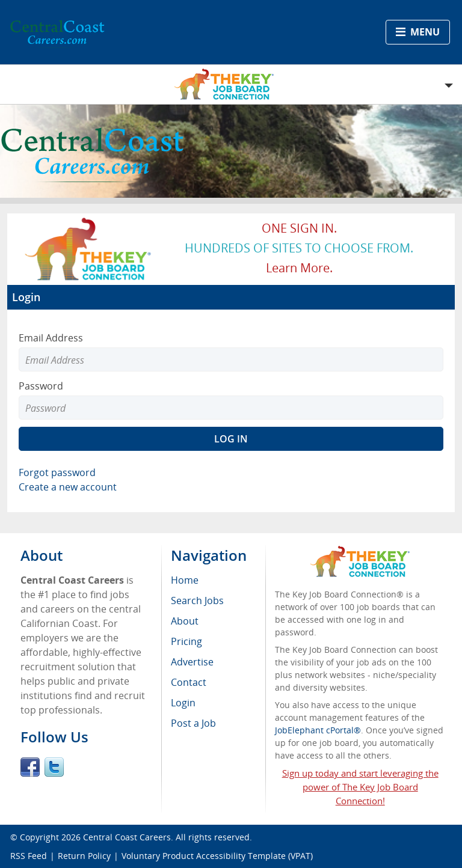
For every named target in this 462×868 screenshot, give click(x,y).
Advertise (192, 662)
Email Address (51, 338)
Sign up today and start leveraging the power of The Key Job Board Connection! (360, 787)
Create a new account (68, 487)
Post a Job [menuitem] (193, 723)
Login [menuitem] (183, 703)
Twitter (54, 767)
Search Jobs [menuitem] (197, 601)
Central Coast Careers (127, 837)
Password (41, 386)
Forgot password (57, 472)
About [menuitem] (185, 621)
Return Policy (84, 856)
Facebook (30, 767)
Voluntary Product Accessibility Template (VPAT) (217, 856)
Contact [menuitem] (189, 682)
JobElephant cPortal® (318, 730)
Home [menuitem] (185, 580)
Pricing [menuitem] (186, 641)
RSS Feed (29, 856)
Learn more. (299, 268)
